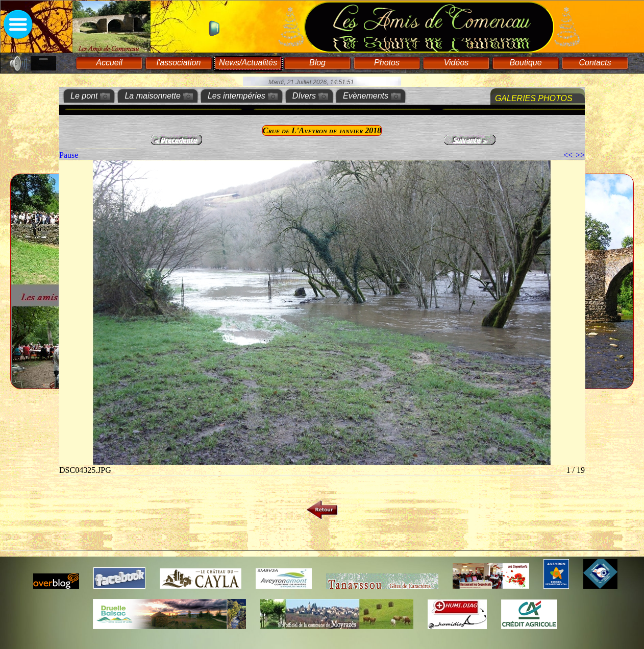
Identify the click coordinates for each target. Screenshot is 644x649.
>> (580, 155)
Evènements (366, 96)
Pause (69, 155)
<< (568, 155)
